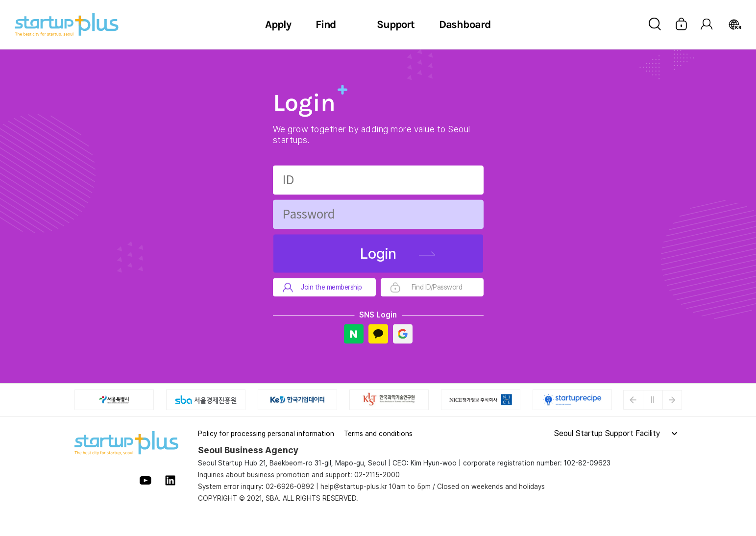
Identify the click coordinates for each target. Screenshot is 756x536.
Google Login (403, 334)
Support (395, 24)
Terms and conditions (378, 434)
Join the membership (331, 288)
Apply (278, 24)
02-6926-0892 (290, 487)
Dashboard (465, 24)
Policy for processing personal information (266, 434)
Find (326, 24)
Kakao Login (378, 334)
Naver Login (354, 334)
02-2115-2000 (377, 475)
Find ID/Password (437, 288)
